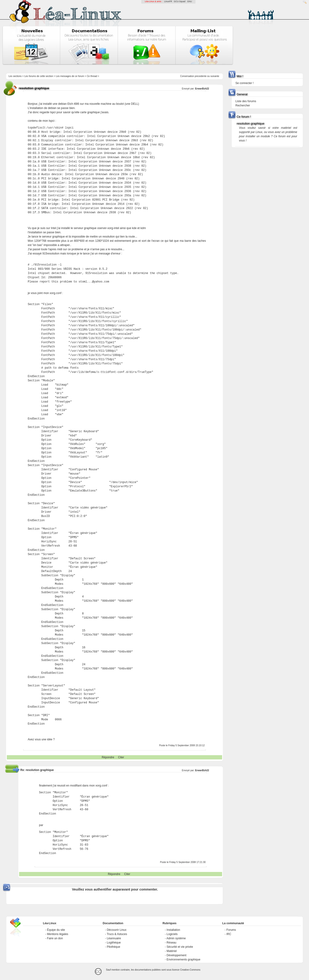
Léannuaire (114, 938)
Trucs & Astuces (117, 934)
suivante (215, 76)
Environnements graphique (183, 960)
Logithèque (114, 943)
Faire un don (55, 938)
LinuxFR (168, 1)
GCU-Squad (180, 1)
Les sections (15, 76)
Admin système (176, 938)
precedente (201, 76)
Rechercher (243, 105)
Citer (121, 757)
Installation (173, 930)
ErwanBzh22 (202, 89)
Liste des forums (246, 101)
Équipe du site (56, 930)
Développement (176, 955)
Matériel (172, 951)
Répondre (108, 757)
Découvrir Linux (116, 930)
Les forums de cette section (39, 76)
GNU (190, 1)
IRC (229, 934)
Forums (231, 930)
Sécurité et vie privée (180, 947)
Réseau (171, 943)
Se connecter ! (244, 83)
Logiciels (172, 934)
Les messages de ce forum (70, 76)
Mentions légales (58, 934)
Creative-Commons (190, 970)
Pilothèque (113, 947)
